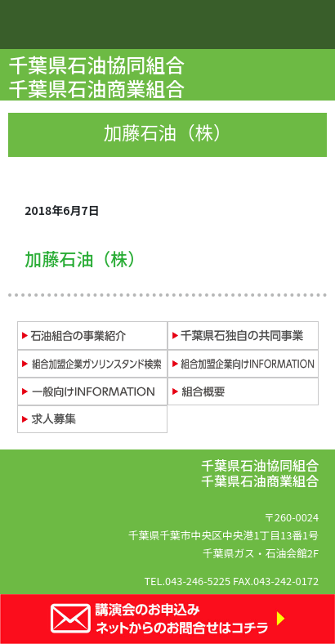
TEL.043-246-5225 (187, 581)
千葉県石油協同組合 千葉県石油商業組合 (98, 76)
